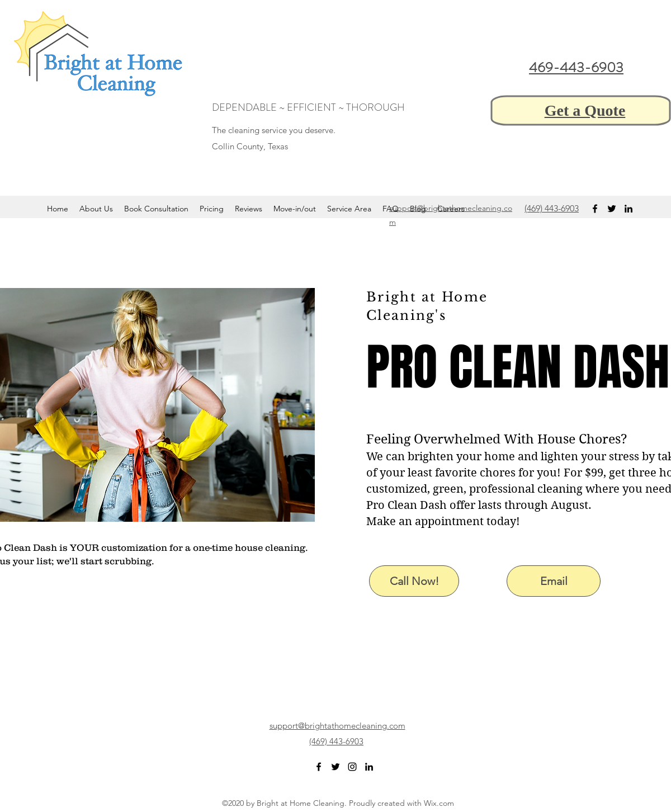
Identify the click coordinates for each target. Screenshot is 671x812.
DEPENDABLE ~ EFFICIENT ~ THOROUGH (308, 107)
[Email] (554, 581)
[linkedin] (629, 209)
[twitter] (612, 209)
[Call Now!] (414, 581)
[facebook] (595, 209)
